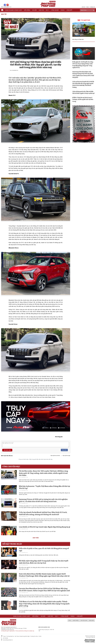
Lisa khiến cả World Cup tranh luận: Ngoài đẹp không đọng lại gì (45, 527)
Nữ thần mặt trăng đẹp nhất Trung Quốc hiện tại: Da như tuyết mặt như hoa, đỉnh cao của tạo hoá (44, 562)
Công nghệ (55, 10)
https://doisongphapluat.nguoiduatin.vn (9, 627)
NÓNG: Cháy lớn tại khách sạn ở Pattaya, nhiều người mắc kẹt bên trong (83, 99)
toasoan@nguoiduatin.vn (8, 640)
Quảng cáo (93, 7)
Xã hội (34, 10)
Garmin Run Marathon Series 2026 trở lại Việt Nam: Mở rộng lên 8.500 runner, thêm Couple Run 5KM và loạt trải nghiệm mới (44, 590)
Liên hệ (83, 7)
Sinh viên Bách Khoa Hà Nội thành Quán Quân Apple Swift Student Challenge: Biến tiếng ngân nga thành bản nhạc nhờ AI (44, 575)
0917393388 (5, 638)
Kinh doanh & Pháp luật (14, 10)
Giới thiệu (76, 620)
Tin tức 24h (84, 620)
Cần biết (69, 10)
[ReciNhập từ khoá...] (87, 10)
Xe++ (47, 10)
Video (63, 10)
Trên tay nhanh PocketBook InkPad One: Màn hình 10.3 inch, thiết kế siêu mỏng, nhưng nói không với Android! (43, 513)
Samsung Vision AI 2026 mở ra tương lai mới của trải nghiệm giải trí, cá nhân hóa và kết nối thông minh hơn (43, 500)
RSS (70, 620)
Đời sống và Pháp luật (78, 39)
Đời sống (27, 10)
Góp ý (88, 7)
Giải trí (41, 10)
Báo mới (91, 620)
